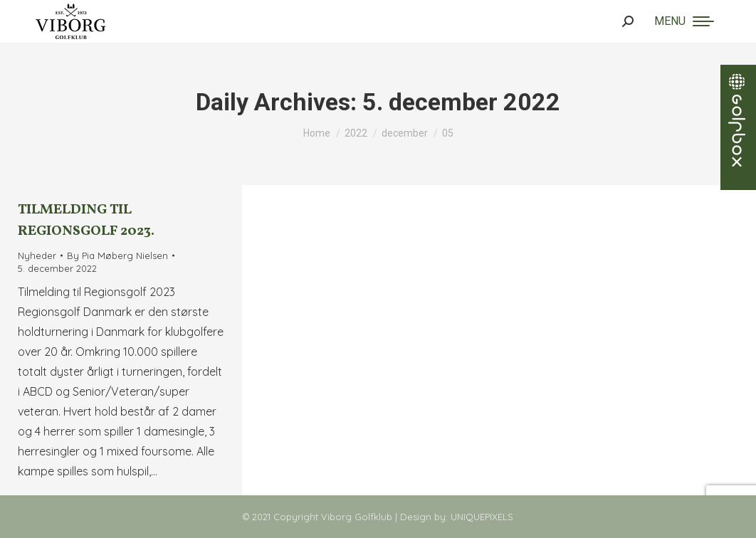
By (117, 255)
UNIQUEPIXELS (482, 517)
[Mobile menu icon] (684, 21)
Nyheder (37, 255)
